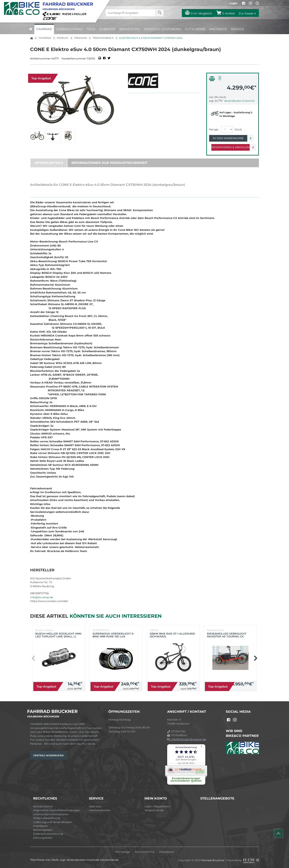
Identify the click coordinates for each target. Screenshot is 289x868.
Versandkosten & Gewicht (239, 101)
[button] (255, 658)
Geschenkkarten (100, 810)
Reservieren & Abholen (229, 147)
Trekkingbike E (103, 38)
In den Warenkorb (229, 138)
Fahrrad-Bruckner (213, 860)
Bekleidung (130, 29)
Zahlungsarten (43, 838)
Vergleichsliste (154, 810)
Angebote (218, 29)
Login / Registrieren (157, 806)
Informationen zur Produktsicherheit (109, 163)
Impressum (41, 826)
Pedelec (63, 38)
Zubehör (107, 29)
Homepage (123, 852)
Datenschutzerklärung (48, 834)
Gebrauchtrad (69, 29)
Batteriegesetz (43, 830)
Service (238, 29)
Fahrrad (44, 29)
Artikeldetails (49, 163)
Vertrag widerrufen (48, 755)
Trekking (81, 38)
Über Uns (95, 806)
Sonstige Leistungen (162, 29)
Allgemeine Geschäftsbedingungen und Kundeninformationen (57, 812)
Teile (91, 29)
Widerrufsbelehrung (47, 818)
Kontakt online (43, 806)
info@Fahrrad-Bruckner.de (187, 739)
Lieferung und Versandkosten (53, 822)
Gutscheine (195, 29)
